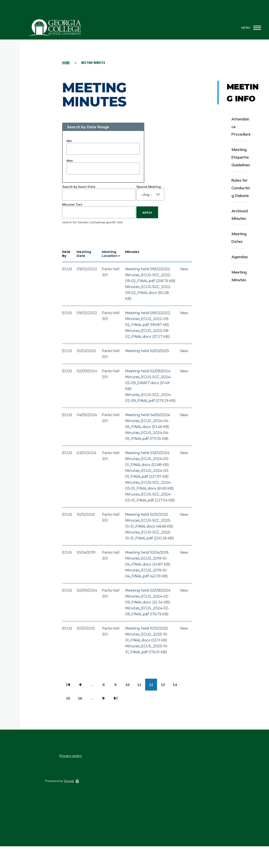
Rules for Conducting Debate (241, 188)
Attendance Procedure (241, 127)
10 (129, 686)
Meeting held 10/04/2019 (147, 552)
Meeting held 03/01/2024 (147, 453)
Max (70, 161)
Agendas (240, 257)
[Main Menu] (250, 28)
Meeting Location (111, 254)
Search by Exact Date (79, 187)
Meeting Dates (239, 238)
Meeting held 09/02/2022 (148, 269)
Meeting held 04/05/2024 (148, 415)
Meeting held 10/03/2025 (147, 351)
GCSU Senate (55, 28)
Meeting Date (84, 254)
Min (69, 141)
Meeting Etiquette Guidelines (241, 157)
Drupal (69, 781)
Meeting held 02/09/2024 (148, 371)
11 (141, 686)
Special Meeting (149, 187)
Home (66, 62)
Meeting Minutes (239, 276)
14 (177, 686)
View (184, 269)
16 (82, 700)
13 (165, 686)
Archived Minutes (240, 215)
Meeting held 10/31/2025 (147, 515)
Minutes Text (72, 204)
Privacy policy (71, 756)
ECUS (67, 269)
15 (70, 700)
